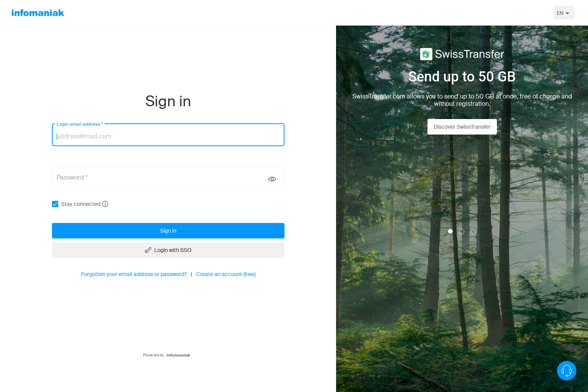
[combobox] (564, 13)
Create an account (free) (226, 274)
